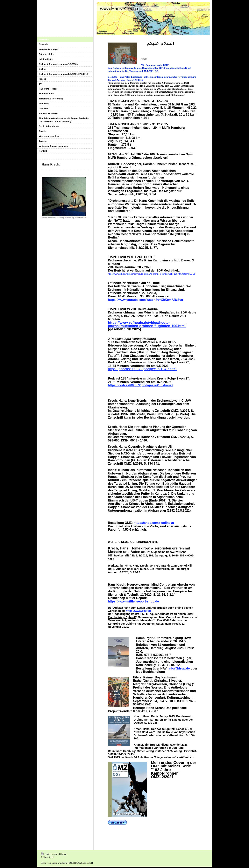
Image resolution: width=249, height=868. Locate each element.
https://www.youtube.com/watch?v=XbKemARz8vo (146, 300)
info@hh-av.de (179, 668)
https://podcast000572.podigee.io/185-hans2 (141, 385)
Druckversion (49, 854)
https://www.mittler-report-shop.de (133, 601)
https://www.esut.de (139, 611)
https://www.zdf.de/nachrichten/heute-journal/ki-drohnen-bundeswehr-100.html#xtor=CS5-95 (152, 274)
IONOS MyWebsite (77, 863)
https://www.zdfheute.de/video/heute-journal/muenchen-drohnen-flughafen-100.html (147, 324)
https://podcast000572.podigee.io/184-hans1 (142, 369)
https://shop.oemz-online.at (154, 523)
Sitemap (63, 854)
